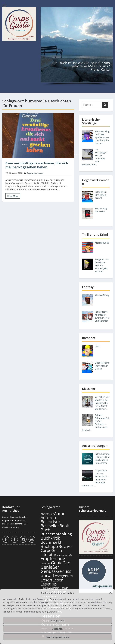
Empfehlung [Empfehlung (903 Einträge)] (53, 559)
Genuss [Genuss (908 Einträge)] (48, 571)
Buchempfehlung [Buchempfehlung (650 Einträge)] (56, 534)
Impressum (20, 520)
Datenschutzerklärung (12, 524)
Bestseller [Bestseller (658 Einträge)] (50, 526)
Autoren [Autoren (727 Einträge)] (48, 517)
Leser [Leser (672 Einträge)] (58, 580)
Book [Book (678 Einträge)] (64, 526)
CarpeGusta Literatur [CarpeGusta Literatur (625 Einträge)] (51, 552)
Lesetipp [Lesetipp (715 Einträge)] (49, 584)
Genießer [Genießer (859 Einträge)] (50, 567)
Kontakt (6, 517)
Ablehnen (57, 629)
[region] (77, 47)
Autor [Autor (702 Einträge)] (59, 513)
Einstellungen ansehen (57, 637)
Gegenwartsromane (35, 173)
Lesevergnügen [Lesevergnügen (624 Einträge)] (55, 588)
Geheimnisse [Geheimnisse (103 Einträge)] (46, 564)
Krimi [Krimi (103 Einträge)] (50, 576)
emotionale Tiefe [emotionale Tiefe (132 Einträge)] (64, 555)
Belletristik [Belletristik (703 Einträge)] (51, 522)
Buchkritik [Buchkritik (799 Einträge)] (50, 538)
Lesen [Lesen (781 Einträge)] (46, 580)
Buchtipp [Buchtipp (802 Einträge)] (49, 546)
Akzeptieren (57, 620)
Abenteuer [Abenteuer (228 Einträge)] (47, 514)
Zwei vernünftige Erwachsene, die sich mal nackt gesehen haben (37, 165)
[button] (111, 593)
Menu (5, 5)
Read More (13, 196)
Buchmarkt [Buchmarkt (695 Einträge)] (51, 542)
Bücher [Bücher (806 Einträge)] (65, 546)
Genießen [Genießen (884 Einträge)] (61, 563)
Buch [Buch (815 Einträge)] (45, 530)
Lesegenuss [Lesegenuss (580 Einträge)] (63, 576)
